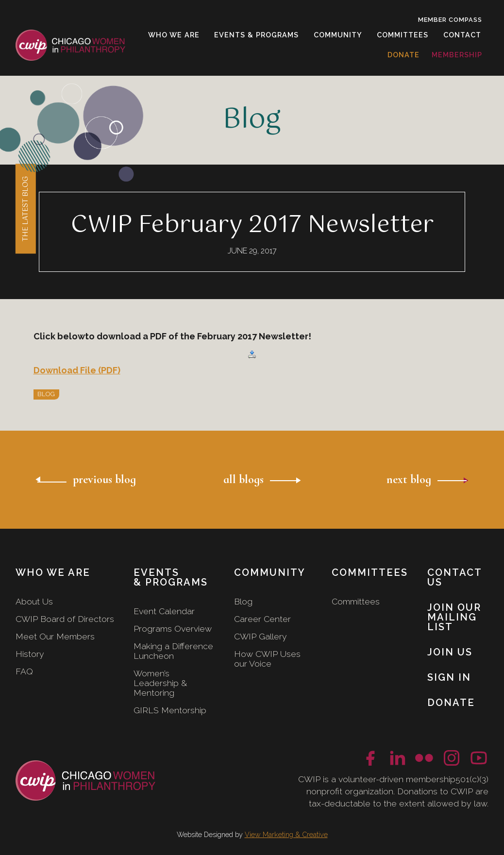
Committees (356, 601)
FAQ (24, 671)
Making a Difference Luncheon (173, 651)
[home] (70, 45)
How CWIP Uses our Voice (267, 659)
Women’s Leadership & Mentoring (160, 683)
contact (462, 35)
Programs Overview (173, 629)
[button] (174, 35)
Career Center (262, 619)
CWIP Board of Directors (65, 619)
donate (403, 55)
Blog (243, 601)
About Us (34, 601)
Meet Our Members (55, 636)
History (30, 654)
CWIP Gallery (260, 636)
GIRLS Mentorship (170, 710)
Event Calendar (164, 611)
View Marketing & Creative (286, 834)
